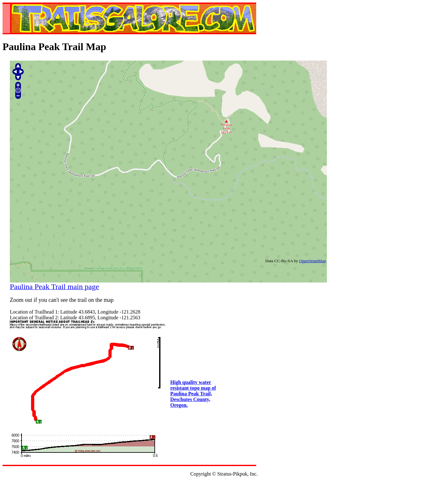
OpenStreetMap (313, 261)
